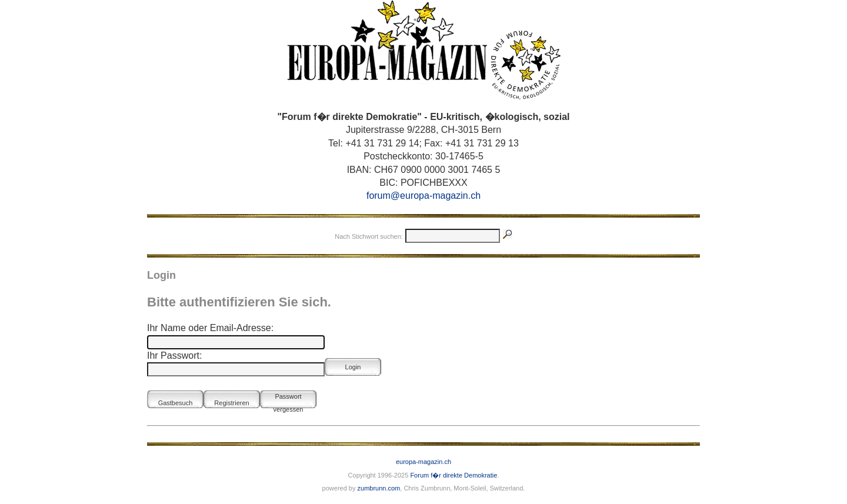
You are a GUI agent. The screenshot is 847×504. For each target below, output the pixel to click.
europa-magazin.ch (423, 462)
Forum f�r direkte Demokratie (453, 475)
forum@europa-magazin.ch (423, 196)
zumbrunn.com (379, 488)
